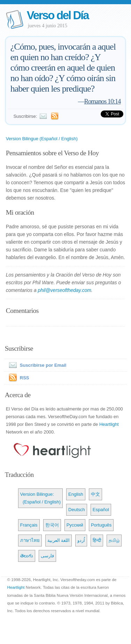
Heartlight (109, 424)
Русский (75, 525)
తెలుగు (27, 556)
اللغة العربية (59, 540)
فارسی (47, 556)
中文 (95, 494)
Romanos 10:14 (103, 101)
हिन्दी (97, 540)
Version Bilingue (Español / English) (42, 139)
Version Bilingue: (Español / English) (40, 498)
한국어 (52, 525)
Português (101, 525)
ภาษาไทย (30, 540)
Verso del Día (58, 15)
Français (29, 525)
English (76, 494)
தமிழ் (114, 540)
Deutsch (77, 510)
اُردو (81, 540)
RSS (25, 378)
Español (101, 510)
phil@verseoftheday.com (65, 290)
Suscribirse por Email (36, 365)
